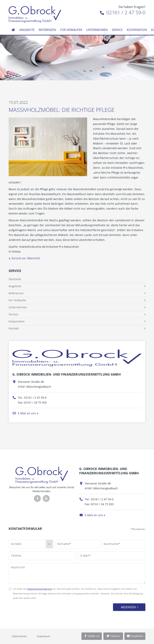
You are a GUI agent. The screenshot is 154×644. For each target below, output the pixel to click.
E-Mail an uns (24, 413)
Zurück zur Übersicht (26, 258)
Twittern (113, 636)
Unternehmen (97, 30)
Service (117, 30)
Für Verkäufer (71, 30)
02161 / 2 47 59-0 (123, 12)
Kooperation (137, 30)
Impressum (44, 636)
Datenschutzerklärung (40, 589)
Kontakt (14, 328)
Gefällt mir (92, 636)
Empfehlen (135, 636)
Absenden (128, 607)
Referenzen (47, 30)
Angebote (27, 30)
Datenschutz (19, 636)
